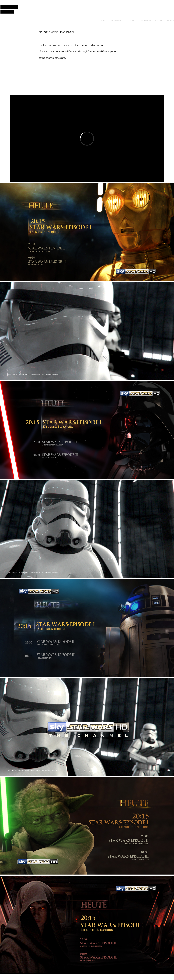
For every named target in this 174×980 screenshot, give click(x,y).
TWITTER (159, 20)
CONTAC (131, 20)
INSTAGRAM (146, 20)
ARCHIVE (170, 20)
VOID (103, 20)
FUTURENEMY (116, 20)
